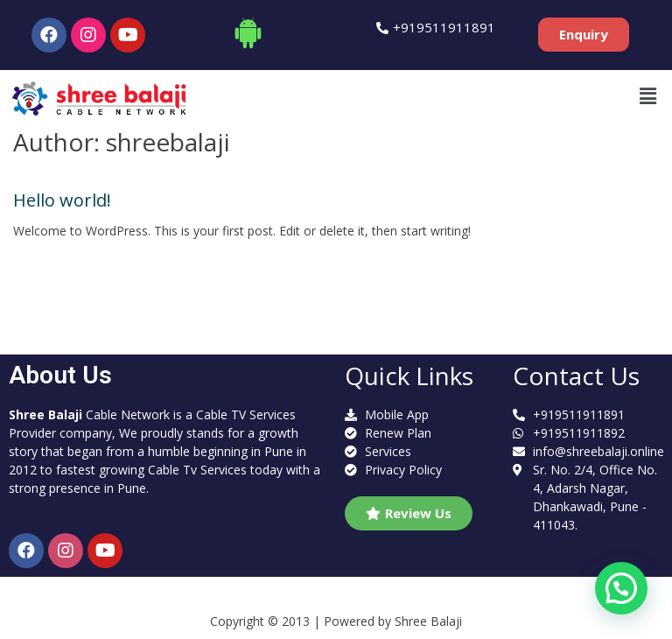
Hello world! (62, 200)
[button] (584, 35)
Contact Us (576, 376)
